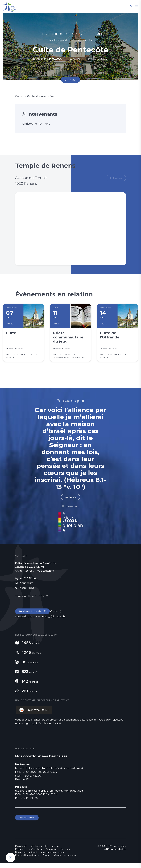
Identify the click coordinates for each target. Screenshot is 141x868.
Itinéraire (117, 178)
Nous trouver (28, 592)
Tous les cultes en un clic (30, 600)
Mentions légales (39, 851)
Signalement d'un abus (32, 615)
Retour (72, 80)
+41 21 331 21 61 (28, 582)
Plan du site (21, 851)
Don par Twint (27, 822)
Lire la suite (70, 500)
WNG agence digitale (115, 854)
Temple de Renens (98, 59)
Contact (47, 860)
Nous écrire (27, 587)
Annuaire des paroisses (52, 857)
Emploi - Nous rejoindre (27, 860)
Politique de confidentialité (29, 854)
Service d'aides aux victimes (31, 621)
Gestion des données (65, 860)
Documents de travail (26, 857)
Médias (55, 851)
